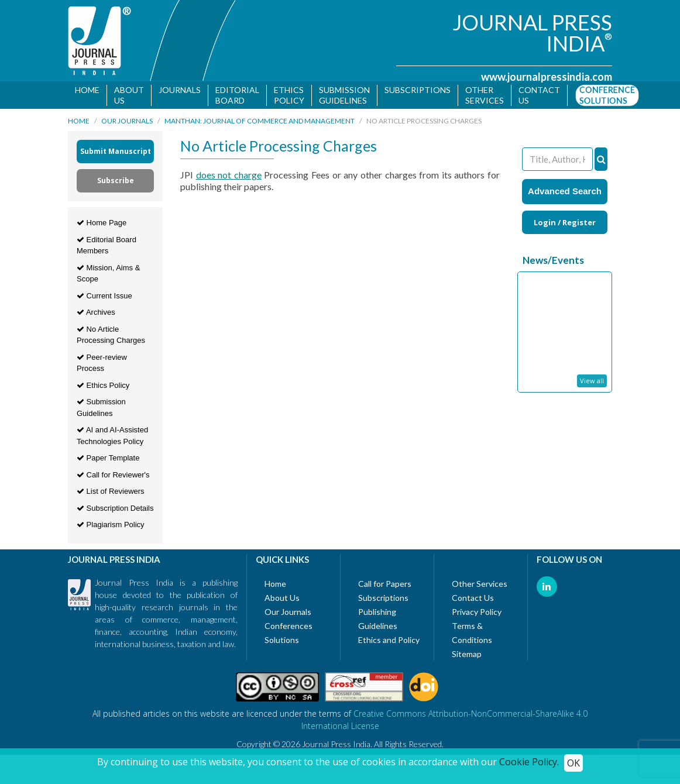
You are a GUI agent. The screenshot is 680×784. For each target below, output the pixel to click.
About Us (129, 95)
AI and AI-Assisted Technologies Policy (112, 438)
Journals (180, 90)
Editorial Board (237, 95)
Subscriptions (418, 90)
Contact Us (473, 599)
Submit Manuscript (116, 154)
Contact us (539, 95)
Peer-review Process (102, 365)
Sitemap (467, 656)
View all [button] (592, 382)
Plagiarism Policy (111, 527)
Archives (96, 314)
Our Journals (127, 123)
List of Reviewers (111, 494)
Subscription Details (115, 510)
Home (87, 90)
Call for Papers (385, 585)
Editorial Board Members (107, 247)
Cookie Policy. (529, 762)
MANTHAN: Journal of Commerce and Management (260, 123)
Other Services (485, 95)
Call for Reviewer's (113, 477)
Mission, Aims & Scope (108, 275)
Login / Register (565, 224)
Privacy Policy (477, 613)
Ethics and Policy (389, 642)
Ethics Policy (289, 95)
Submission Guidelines (344, 95)
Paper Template (108, 460)
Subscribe (116, 183)
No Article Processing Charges (111, 337)
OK (573, 763)
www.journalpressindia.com (547, 77)
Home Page (102, 225)
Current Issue (104, 298)
